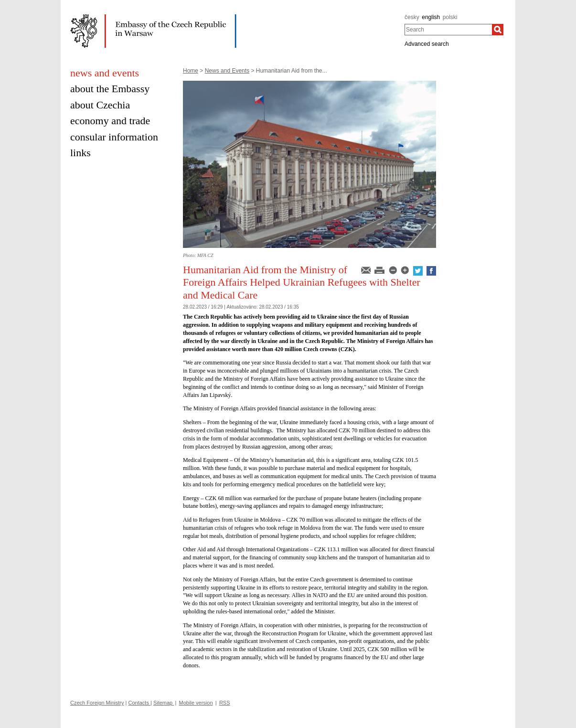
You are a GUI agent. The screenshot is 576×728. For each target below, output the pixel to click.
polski (450, 17)
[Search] (498, 30)
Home (191, 71)
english (431, 17)
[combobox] (448, 30)
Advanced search (427, 44)
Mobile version (196, 703)
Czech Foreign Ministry (97, 703)
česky (412, 17)
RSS (225, 703)
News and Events (227, 71)
